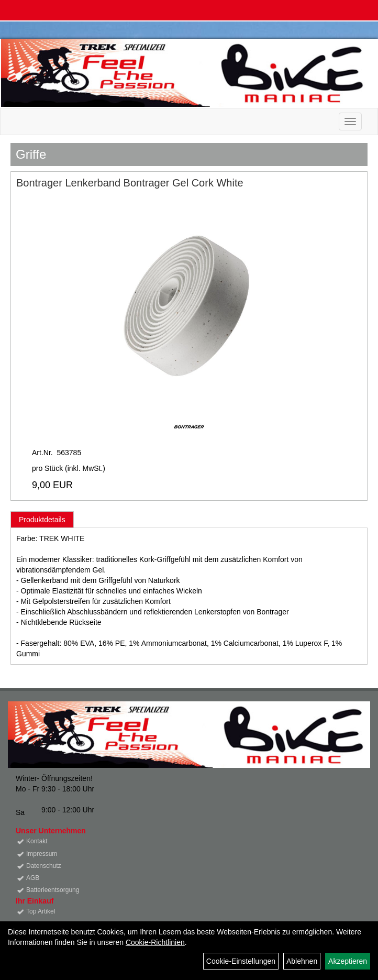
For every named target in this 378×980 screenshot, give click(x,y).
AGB (33, 878)
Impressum (42, 854)
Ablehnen (302, 961)
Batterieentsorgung (53, 890)
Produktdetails (42, 520)
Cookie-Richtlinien (155, 942)
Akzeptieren (348, 961)
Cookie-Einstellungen (241, 961)
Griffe (31, 154)
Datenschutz (44, 866)
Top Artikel (41, 911)
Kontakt (37, 841)
